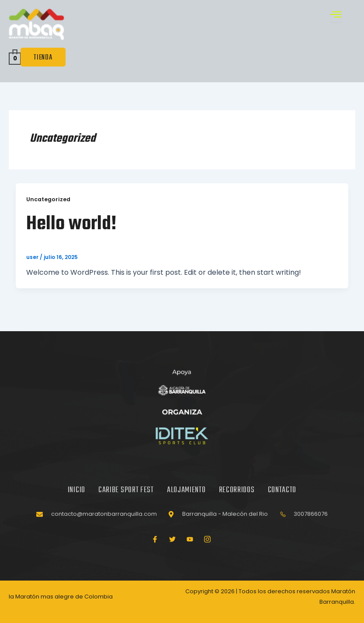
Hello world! (73, 224)
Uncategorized (48, 199)
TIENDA (43, 57)
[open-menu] (336, 16)
